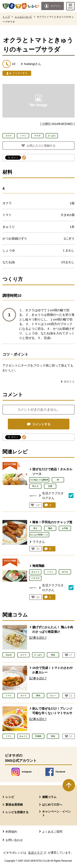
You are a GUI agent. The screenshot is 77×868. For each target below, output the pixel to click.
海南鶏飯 (38, 566)
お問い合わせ (14, 840)
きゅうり (35, 572)
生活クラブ (38, 853)
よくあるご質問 (52, 832)
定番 (50, 486)
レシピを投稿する (17, 812)
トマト (50, 572)
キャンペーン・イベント (56, 813)
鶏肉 (50, 528)
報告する (69, 382)
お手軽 (65, 528)
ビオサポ (35, 578)
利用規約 (11, 832)
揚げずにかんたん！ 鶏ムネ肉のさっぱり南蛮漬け (53, 629)
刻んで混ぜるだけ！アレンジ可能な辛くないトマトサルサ (52, 711)
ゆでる (65, 572)
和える (35, 486)
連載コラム (49, 797)
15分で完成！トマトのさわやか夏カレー (52, 670)
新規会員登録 (14, 805)
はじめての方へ (52, 805)
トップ (6, 17)
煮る (35, 528)
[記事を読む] (38, 638)
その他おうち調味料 (39, 480)
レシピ (10, 797)
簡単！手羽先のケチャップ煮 (52, 522)
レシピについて (23, 17)
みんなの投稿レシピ (39, 535)
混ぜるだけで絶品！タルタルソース (52, 471)
